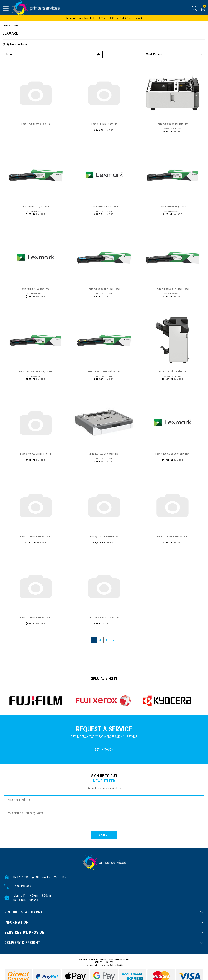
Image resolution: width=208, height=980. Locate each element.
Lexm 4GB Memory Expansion (104, 617)
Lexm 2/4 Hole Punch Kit (104, 124)
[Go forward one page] (114, 640)
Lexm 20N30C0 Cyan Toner (36, 207)
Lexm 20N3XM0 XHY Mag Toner (36, 371)
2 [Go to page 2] (100, 640)
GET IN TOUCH (104, 750)
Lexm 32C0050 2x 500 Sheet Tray (172, 454)
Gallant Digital (117, 965)
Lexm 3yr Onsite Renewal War (36, 536)
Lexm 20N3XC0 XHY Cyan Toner (104, 289)
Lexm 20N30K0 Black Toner (104, 207)
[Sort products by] (156, 54)
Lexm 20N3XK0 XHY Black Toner (172, 289)
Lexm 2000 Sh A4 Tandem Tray (173, 124)
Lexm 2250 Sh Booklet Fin (173, 371)
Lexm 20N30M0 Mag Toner (173, 207)
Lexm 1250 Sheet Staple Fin (36, 124)
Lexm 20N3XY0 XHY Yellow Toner (104, 371)
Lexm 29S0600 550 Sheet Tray (104, 454)
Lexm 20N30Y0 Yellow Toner (36, 289)
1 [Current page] (94, 640)
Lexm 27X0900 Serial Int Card (36, 454)
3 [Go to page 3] (107, 640)
